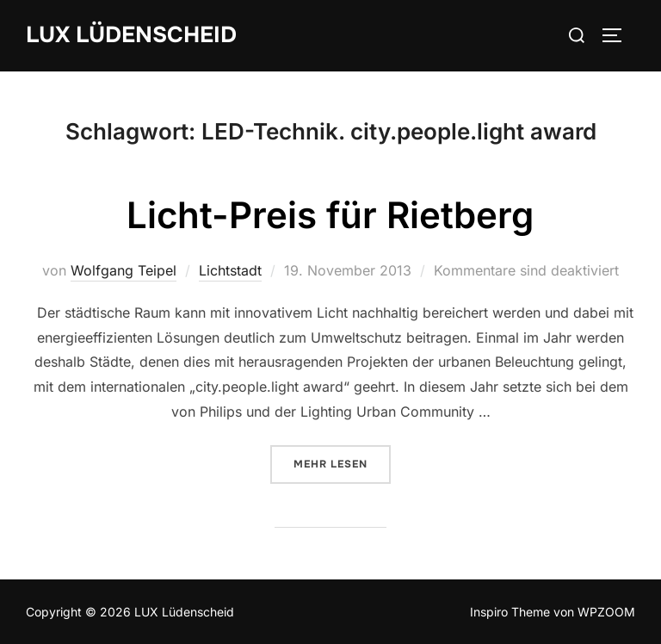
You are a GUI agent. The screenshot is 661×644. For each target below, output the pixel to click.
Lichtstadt (230, 270)
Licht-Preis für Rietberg (330, 215)
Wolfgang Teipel (124, 270)
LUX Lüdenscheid (131, 35)
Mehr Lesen (342, 463)
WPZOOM (606, 612)
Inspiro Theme (510, 612)
